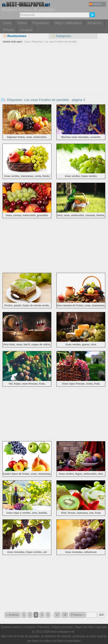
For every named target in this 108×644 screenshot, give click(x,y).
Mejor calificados (68, 23)
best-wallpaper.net (63, 632)
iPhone (8, 30)
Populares (41, 23)
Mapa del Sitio (85, 627)
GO (101, 615)
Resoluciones (15, 36)
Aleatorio (95, 23)
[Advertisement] (54, 72)
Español (95, 4)
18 (65, 615)
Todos (22, 23)
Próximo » (77, 615)
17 (57, 615)
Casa (7, 23)
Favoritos (44, 627)
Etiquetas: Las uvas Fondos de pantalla (54, 42)
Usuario (26, 30)
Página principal (62, 627)
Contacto (29, 627)
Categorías (61, 36)
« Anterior (12, 615)
